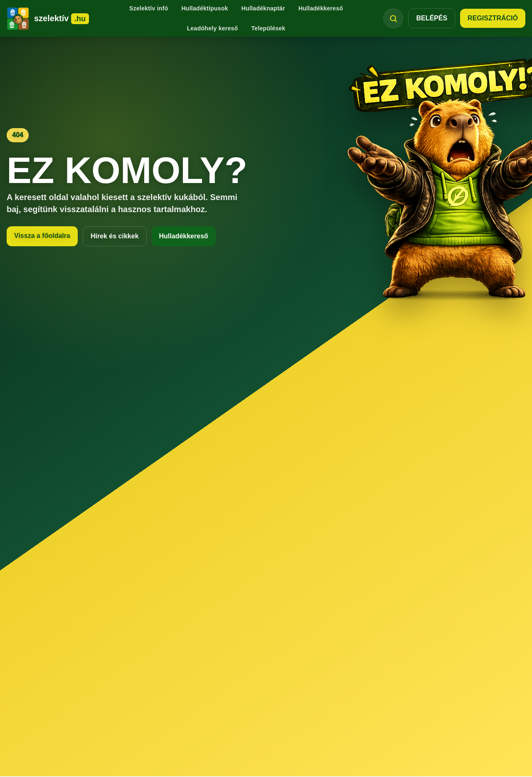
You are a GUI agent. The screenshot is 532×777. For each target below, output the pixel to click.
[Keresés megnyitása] (393, 18)
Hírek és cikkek (115, 236)
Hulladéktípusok (204, 8)
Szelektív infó (149, 8)
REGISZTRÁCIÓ (493, 18)
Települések (268, 28)
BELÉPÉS (432, 18)
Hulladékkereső (321, 8)
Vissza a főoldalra (42, 236)
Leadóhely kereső (213, 28)
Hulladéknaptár (263, 8)
